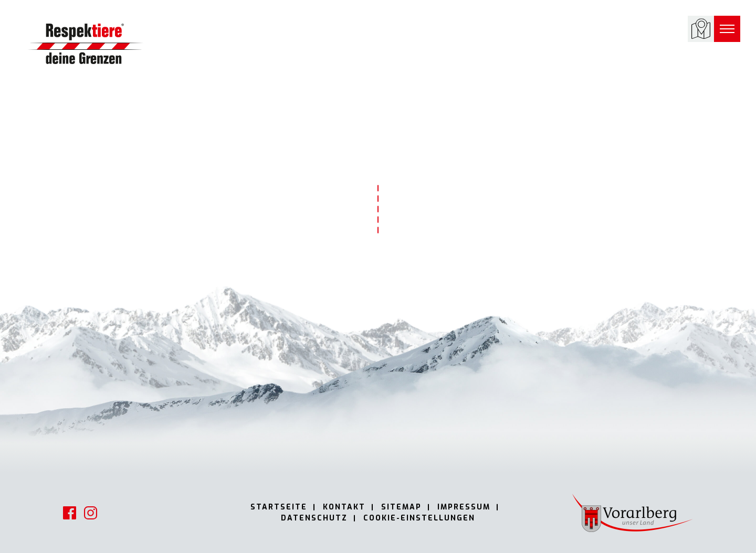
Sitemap (401, 507)
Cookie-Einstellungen (419, 518)
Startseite (279, 507)
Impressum (464, 507)
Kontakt (344, 507)
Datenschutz (314, 518)
